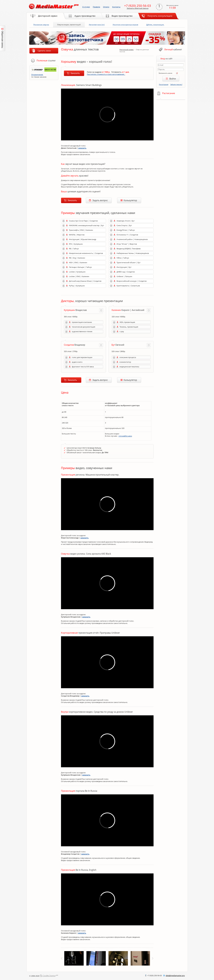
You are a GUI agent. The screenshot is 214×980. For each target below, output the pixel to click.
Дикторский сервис (127, 50)
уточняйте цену (125, 436)
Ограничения (37, 75)
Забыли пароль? (176, 84)
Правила (96, 7)
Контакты (116, 7)
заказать (82, 148)
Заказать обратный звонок (138, 8)
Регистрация (164, 84)
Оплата (106, 7)
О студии (86, 7)
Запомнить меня (165, 73)
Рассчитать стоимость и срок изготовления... (106, 74)
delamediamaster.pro (175, 976)
